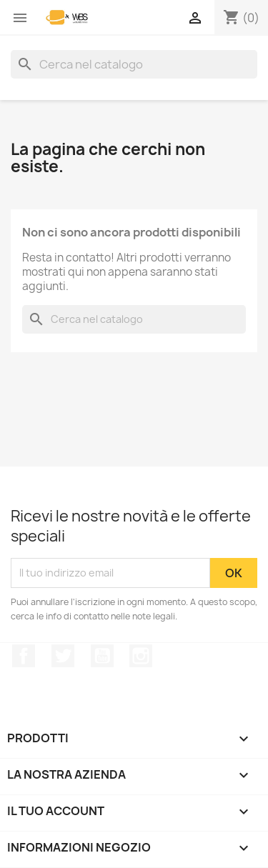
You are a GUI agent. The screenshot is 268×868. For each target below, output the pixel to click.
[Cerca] (134, 64)
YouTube (102, 656)
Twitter (63, 656)
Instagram (141, 656)
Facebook (24, 656)
